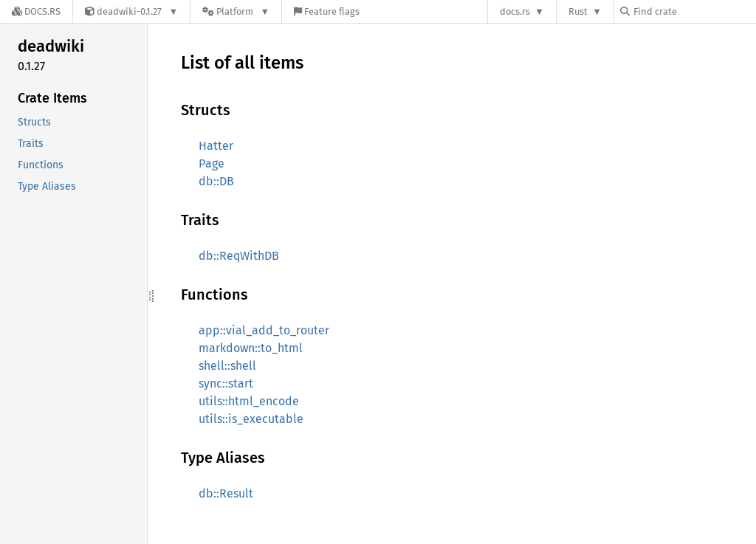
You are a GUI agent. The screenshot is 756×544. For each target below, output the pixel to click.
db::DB (216, 181)
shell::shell (227, 366)
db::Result (226, 493)
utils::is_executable (251, 419)
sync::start (226, 383)
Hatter (216, 146)
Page (212, 163)
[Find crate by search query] (694, 11)
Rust (578, 11)
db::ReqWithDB (239, 256)
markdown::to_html (251, 348)
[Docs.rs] (36, 11)
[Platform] (236, 11)
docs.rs (515, 11)
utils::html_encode (249, 401)
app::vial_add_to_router (264, 330)
